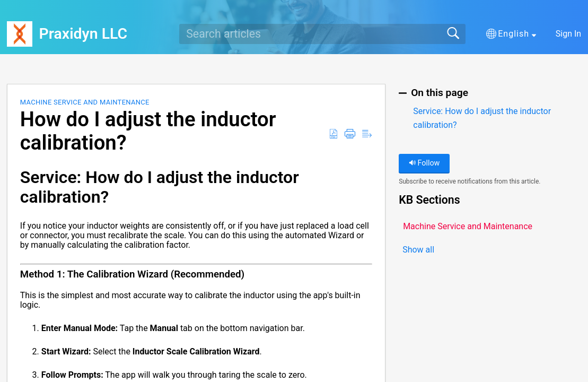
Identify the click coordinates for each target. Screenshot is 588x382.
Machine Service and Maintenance (85, 102)
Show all (418, 250)
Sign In (568, 34)
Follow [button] (424, 163)
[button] (511, 34)
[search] (322, 34)
